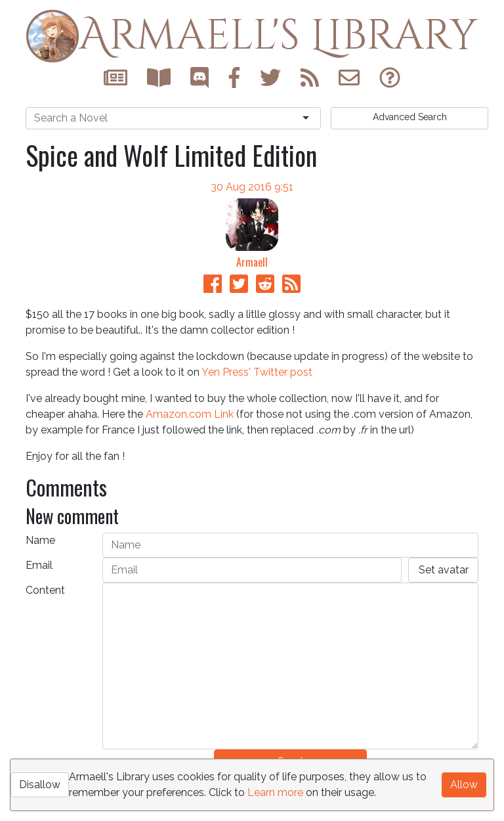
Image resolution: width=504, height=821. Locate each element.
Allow (464, 785)
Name (40, 540)
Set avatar (444, 570)
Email (39, 565)
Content (45, 590)
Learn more (275, 792)
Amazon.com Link (190, 414)
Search (410, 117)
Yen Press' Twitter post (257, 372)
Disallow (40, 785)
